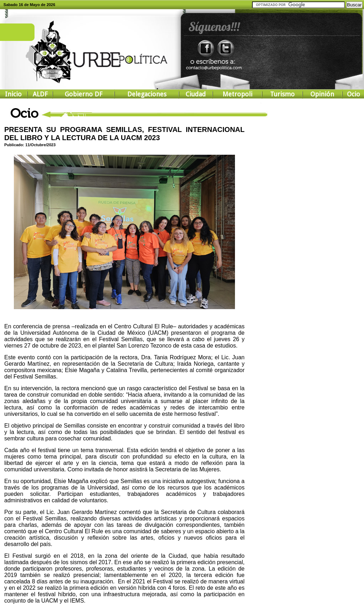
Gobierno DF (84, 94)
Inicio (13, 94)
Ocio (354, 94)
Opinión (322, 94)
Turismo (282, 94)
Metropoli (237, 94)
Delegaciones (147, 94)
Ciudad (196, 94)
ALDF (40, 94)
